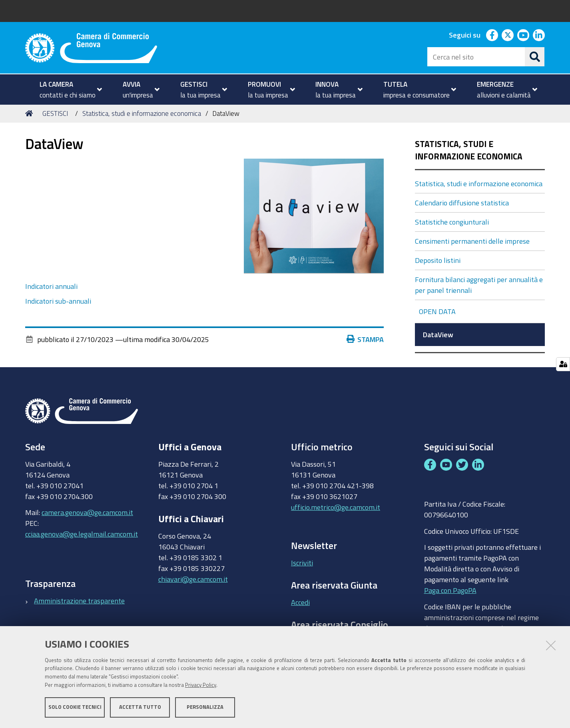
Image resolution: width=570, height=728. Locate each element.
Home (30, 113)
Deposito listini (438, 260)
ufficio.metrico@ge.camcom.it (336, 507)
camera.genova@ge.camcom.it (87, 512)
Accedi (300, 602)
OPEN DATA (438, 311)
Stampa (367, 339)
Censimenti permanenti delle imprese (472, 241)
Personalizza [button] (205, 707)
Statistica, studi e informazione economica (142, 113)
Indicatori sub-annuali (58, 301)
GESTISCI (55, 113)
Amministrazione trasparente (79, 601)
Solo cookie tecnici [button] (75, 707)
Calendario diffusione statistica (462, 203)
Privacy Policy (201, 685)
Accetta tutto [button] (140, 707)
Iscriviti (302, 563)
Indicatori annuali (51, 286)
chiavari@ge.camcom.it (193, 579)
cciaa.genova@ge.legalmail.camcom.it (82, 534)
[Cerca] (535, 57)
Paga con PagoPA (450, 589)
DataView (439, 334)
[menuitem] (67, 90)
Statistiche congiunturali (452, 222)
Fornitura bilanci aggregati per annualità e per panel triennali (479, 285)
